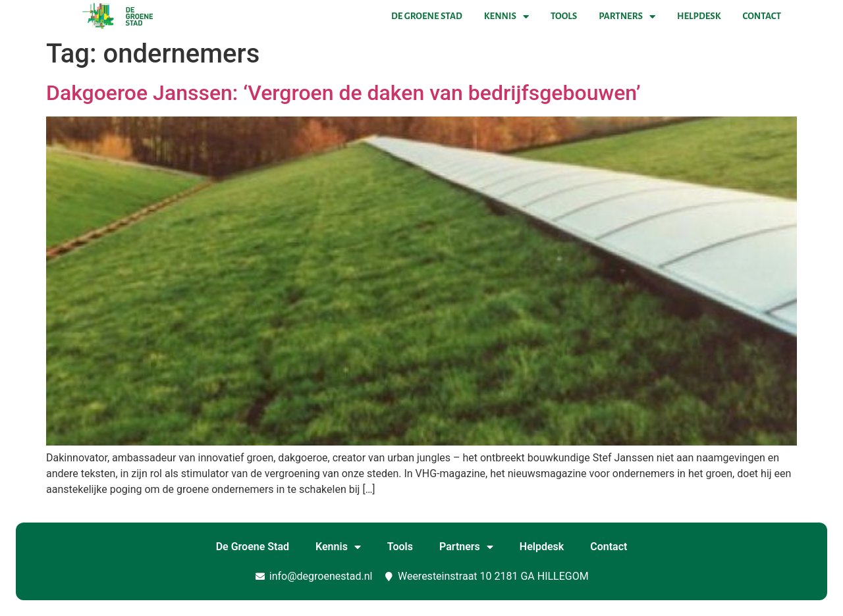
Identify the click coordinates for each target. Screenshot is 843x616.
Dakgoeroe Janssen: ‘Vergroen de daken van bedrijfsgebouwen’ (343, 93)
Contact (762, 16)
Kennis (506, 16)
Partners (627, 16)
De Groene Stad (427, 16)
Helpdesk (699, 16)
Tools (564, 16)
